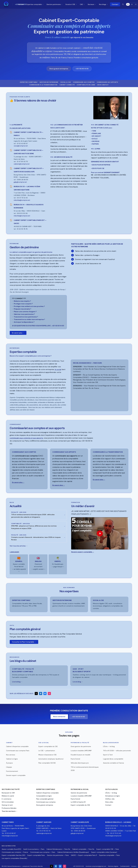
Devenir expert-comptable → (83, 552)
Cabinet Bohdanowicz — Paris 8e (58, 848)
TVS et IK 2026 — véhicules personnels (117, 749)
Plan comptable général (45, 798)
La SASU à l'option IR (78, 801)
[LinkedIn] (41, 692)
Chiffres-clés (110, 798)
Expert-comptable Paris (36, 854)
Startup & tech (7, 804)
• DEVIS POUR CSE (98, 168)
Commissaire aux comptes (84, 82)
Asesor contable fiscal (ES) (11, 848)
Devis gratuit (103, 85)
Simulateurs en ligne (112, 794)
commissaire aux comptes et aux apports (26, 438)
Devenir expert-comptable (16, 774)
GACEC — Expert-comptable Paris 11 (84, 854)
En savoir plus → (18, 333)
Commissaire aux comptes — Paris (43, 851)
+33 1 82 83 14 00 (82, 69)
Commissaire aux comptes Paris (18, 749)
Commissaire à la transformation (43, 85)
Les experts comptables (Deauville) (14, 857)
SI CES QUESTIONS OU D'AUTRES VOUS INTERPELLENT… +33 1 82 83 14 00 (38, 326)
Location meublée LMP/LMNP (81, 749)
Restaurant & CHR (8, 791)
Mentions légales (113, 865)
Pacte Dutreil (75, 757)
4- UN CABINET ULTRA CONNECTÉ (105, 125)
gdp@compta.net (77, 832)
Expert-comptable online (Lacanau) (104, 851)
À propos (9, 761)
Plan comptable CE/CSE (47, 761)
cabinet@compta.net (44, 832)
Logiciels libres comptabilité (113, 757)
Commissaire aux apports (107, 82)
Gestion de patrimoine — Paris (58, 854)
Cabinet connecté (67, 85)
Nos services (11, 753)
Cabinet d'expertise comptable (17, 745)
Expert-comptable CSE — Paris (108, 848)
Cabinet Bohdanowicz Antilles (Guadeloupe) (73, 851)
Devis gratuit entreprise (59, 69)
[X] (36, 692)
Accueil (21, 4)
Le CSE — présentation (47, 749)
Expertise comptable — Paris (109, 854)
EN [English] (132, 4)
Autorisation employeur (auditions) (51, 757)
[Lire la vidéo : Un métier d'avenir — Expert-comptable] (100, 533)
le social (58, 369)
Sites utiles (109, 801)
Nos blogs (104, 4)
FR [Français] (128, 4)
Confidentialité (125, 865)
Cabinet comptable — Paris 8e (83, 848)
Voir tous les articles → (19, 545)
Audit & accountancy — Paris (34, 848)
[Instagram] (49, 692)
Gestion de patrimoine (49, 82)
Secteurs (92, 4)
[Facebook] (45, 692)
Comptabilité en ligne (86, 85)
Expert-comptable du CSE (48, 745)
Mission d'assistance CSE (47, 753)
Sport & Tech (108, 753)
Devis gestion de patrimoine (81, 745)
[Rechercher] (123, 4)
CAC (82, 4)
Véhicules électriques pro (80, 761)
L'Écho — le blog (109, 745)
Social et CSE (71, 4)
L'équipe (9, 766)
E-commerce (7, 798)
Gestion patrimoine (55, 4)
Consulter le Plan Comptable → (24, 641)
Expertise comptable (35, 4)
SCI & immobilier (8, 801)
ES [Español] (136, 4)
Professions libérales (9, 807)
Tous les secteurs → (10, 810)
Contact (115, 4)
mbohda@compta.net (10, 834)
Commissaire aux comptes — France (15, 851)
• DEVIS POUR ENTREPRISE (101, 165)
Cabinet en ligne (12, 757)
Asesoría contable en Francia (113, 761)
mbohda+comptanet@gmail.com (96, 865)
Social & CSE (66, 82)
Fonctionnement (12, 770)
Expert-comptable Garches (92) (13, 854)
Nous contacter (59, 715)
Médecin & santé (8, 794)
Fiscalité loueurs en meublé (80, 753)
